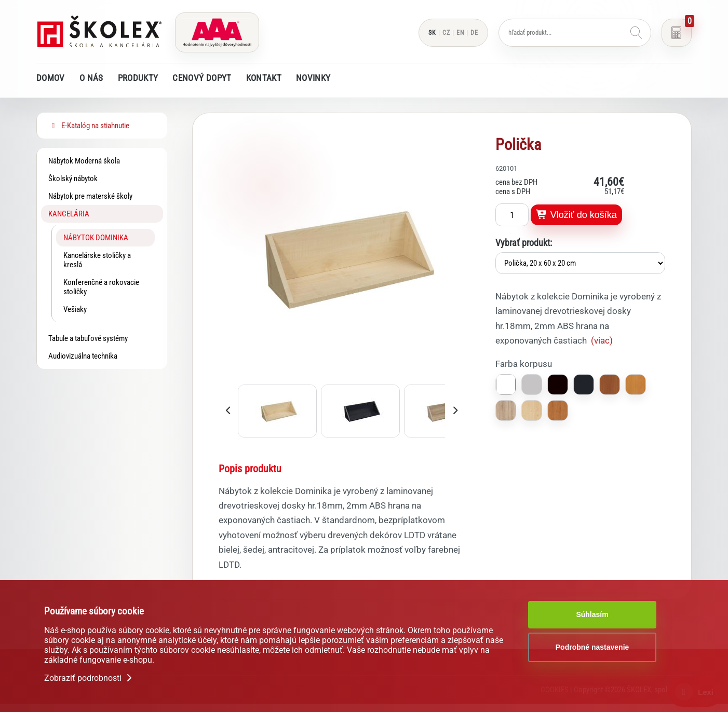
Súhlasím (592, 614)
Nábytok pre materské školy (90, 196)
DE (474, 33)
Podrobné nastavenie (592, 647)
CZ (446, 33)
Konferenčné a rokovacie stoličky (101, 287)
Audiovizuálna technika (83, 356)
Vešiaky (75, 309)
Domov (51, 78)
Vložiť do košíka (576, 215)
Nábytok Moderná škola (84, 161)
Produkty (138, 78)
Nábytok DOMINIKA (96, 238)
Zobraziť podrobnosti (89, 678)
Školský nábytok (73, 179)
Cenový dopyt (202, 78)
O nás (91, 78)
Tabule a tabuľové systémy (88, 338)
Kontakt (264, 78)
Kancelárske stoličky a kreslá (97, 260)
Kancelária (69, 214)
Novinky (313, 78)
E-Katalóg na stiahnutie (89, 126)
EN (460, 33)
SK (432, 33)
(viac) (602, 340)
